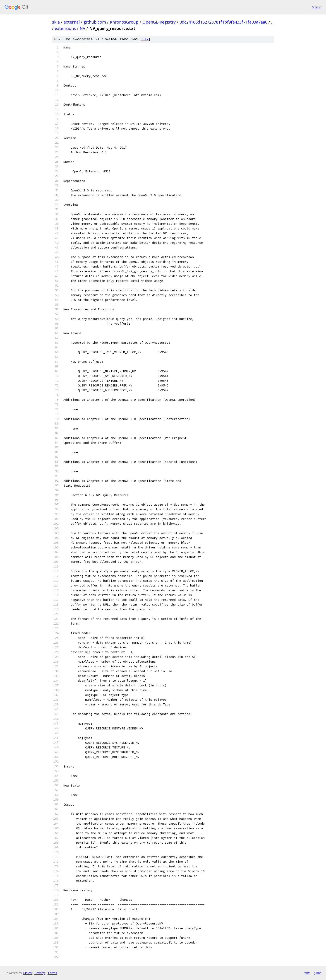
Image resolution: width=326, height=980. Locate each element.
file (145, 39)
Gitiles (27, 973)
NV (83, 28)
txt (307, 973)
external (72, 22)
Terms (52, 973)
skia (56, 22)
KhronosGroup (124, 22)
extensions (65, 28)
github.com (95, 22)
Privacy (40, 973)
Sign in (317, 7)
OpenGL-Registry (159, 22)
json (318, 973)
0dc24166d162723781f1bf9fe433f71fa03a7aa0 (223, 22)
